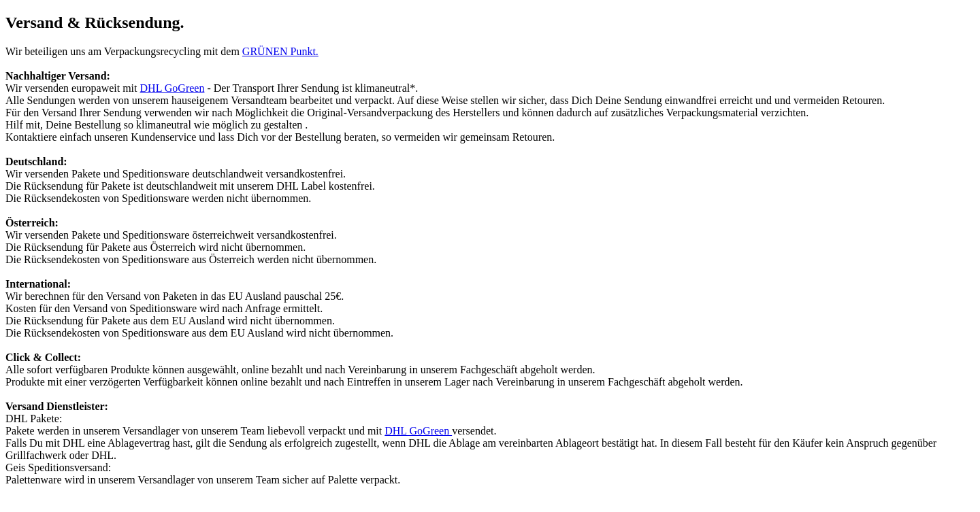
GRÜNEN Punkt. (280, 51)
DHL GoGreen (173, 88)
